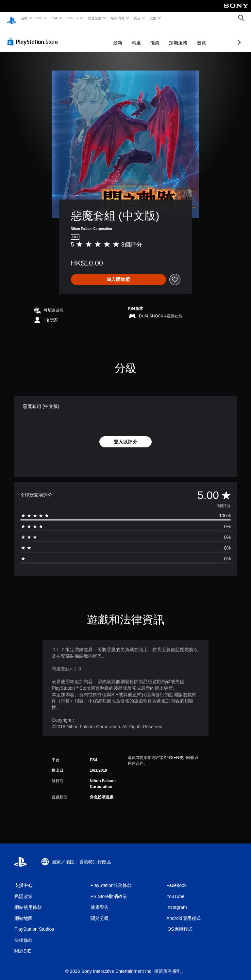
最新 (83, 37)
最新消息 (118, 18)
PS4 (54, 18)
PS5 (39, 18)
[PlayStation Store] (34, 36)
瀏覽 (167, 37)
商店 (137, 18)
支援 (153, 18)
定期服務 (143, 37)
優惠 (120, 37)
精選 (102, 37)
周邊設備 (94, 18)
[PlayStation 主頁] (11, 18)
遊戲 (24, 18)
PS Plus (72, 18)
